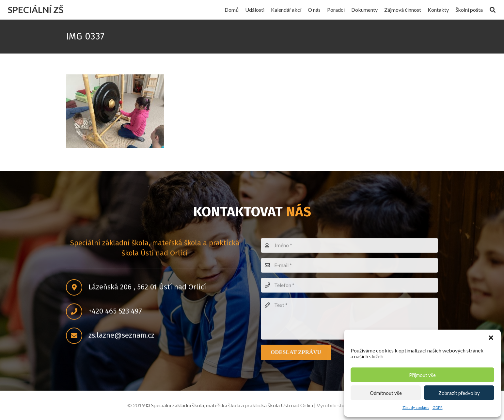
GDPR (438, 407)
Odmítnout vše (386, 393)
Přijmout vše (423, 375)
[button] (491, 338)
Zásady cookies (416, 407)
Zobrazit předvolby (459, 393)
